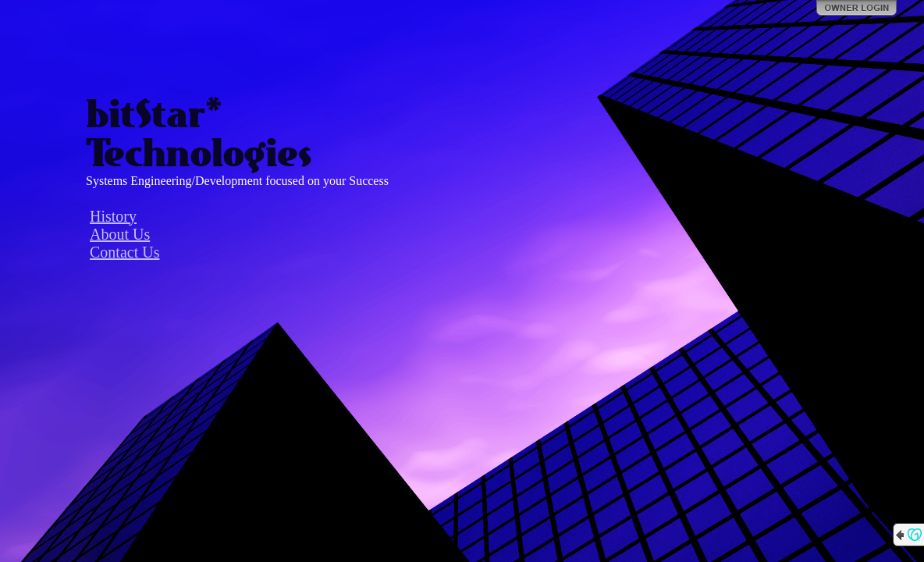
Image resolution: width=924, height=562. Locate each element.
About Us (120, 234)
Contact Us (124, 252)
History (113, 216)
